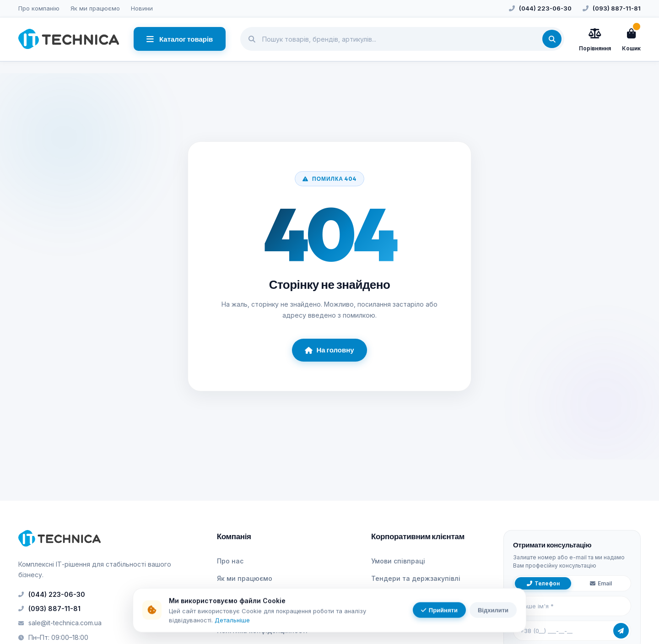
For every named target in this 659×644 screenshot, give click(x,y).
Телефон (543, 583)
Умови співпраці (398, 561)
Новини (142, 8)
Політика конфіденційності (262, 630)
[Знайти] (552, 39)
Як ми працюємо (95, 8)
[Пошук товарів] (402, 39)
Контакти (232, 613)
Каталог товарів (180, 39)
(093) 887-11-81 (617, 8)
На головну (329, 350)
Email (601, 583)
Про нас (230, 561)
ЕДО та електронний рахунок (421, 596)
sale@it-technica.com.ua (60, 623)
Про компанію (39, 8)
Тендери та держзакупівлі (416, 578)
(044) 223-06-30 (545, 8)
